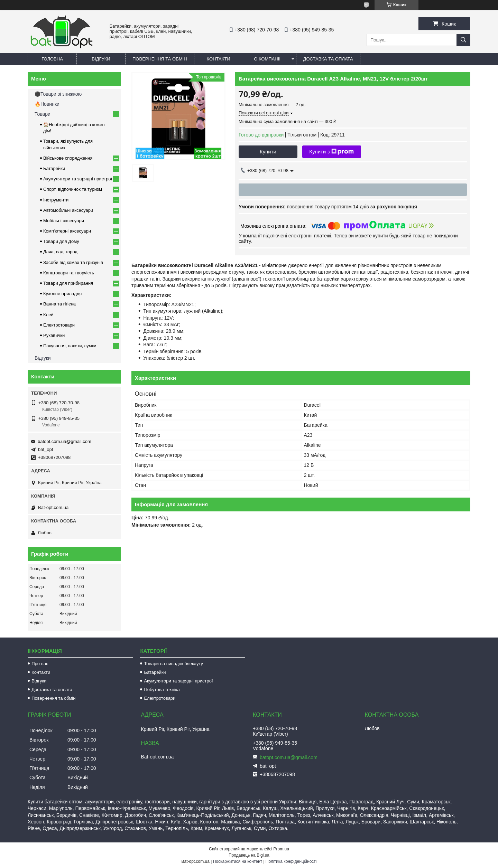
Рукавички (54, 335)
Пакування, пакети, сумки (70, 346)
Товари (43, 114)
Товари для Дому (61, 241)
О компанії (267, 59)
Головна (52, 59)
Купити (268, 152)
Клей (48, 315)
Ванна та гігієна (59, 304)
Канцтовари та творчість (69, 273)
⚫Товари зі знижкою (58, 94)
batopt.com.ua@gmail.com (64, 441)
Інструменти (56, 200)
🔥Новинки (47, 104)
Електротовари (59, 325)
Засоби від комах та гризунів (73, 262)
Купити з (331, 152)
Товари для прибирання (68, 283)
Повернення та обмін (160, 59)
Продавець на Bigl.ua (249, 855)
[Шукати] (463, 40)
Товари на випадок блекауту (173, 664)
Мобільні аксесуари (64, 221)
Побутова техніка (162, 690)
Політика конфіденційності (291, 861)
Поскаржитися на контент (238, 861)
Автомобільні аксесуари (68, 210)
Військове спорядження (68, 158)
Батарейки (54, 168)
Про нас (40, 664)
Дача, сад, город (60, 252)
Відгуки (101, 59)
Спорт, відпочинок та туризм (73, 189)
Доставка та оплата (328, 59)
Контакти (219, 59)
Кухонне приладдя (62, 294)
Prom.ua (281, 849)
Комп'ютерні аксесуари (67, 231)
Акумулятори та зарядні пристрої (78, 179)
